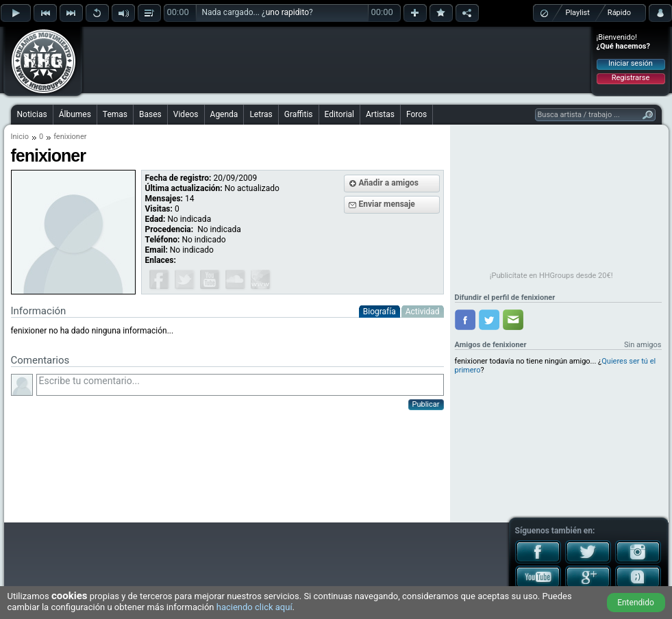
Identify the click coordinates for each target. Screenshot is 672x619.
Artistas (380, 114)
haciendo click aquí (254, 607)
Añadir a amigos (389, 183)
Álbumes (75, 114)
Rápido (619, 13)
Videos (186, 114)
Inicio (20, 137)
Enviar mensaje (387, 204)
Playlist (578, 13)
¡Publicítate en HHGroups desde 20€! (551, 276)
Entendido (636, 603)
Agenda (224, 114)
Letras (261, 114)
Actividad (423, 312)
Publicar (426, 404)
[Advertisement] (337, 60)
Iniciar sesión (631, 63)
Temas (115, 114)
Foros (416, 114)
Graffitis (299, 114)
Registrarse (631, 78)
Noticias (32, 114)
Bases (150, 114)
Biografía (379, 312)
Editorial (339, 114)
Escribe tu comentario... (240, 385)
